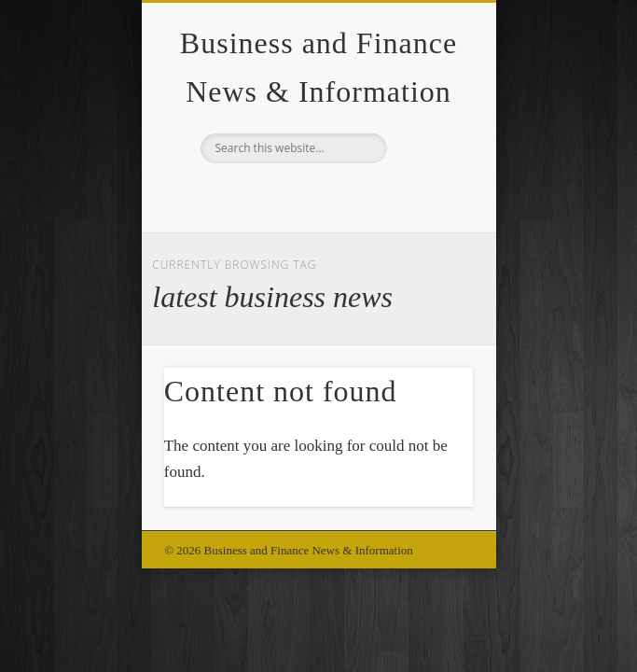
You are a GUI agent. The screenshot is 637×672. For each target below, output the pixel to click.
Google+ (316, 195)
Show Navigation (427, 167)
